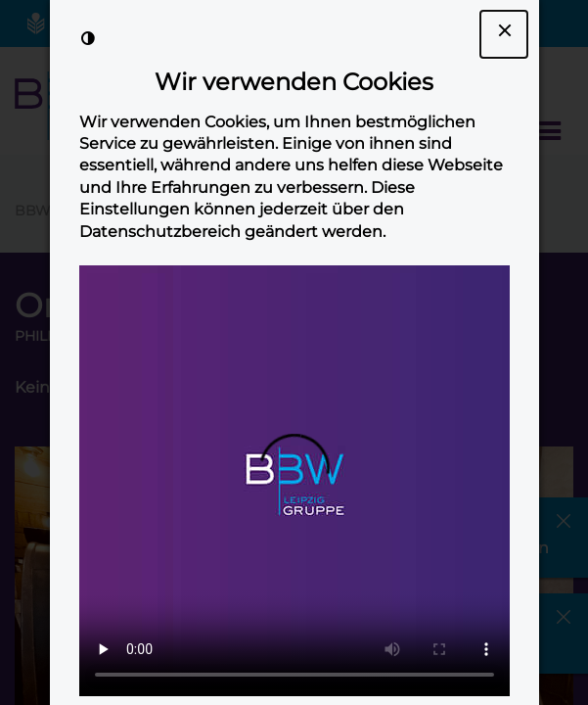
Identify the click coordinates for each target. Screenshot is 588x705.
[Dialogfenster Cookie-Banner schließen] (504, 34)
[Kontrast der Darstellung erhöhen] (88, 38)
